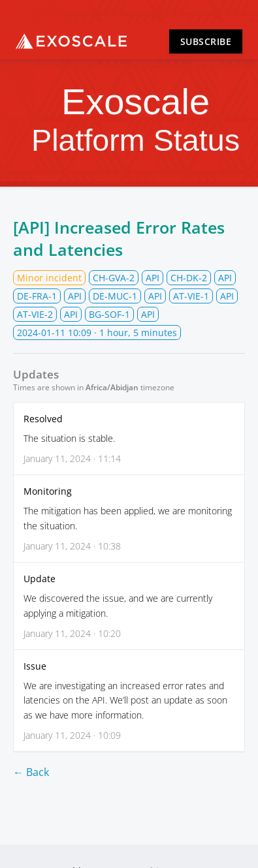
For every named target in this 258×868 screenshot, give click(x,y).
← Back (31, 772)
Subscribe (206, 41)
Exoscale (71, 41)
